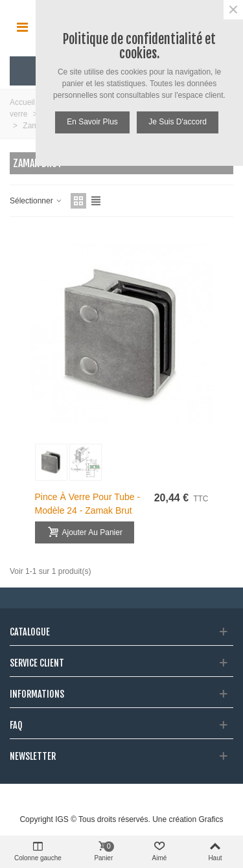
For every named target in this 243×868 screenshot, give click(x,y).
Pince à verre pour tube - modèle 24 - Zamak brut (88, 504)
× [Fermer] (233, 10)
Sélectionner (36, 201)
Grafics (211, 819)
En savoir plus (92, 122)
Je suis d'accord (178, 122)
